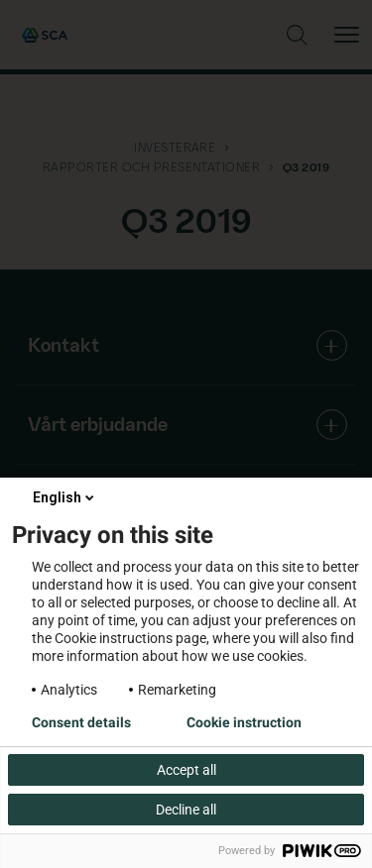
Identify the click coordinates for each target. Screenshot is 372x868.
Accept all (186, 770)
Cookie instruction (244, 722)
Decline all (186, 810)
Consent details (81, 722)
